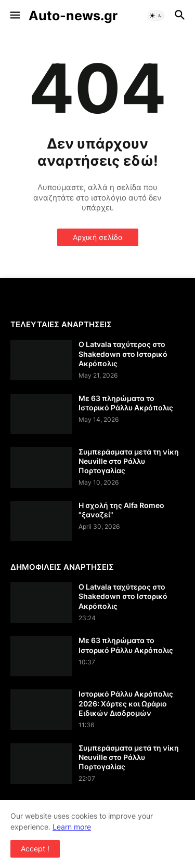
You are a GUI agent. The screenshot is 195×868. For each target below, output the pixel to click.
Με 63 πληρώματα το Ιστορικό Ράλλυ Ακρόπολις (126, 403)
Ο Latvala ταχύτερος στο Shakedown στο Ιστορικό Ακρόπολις (123, 353)
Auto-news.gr (73, 16)
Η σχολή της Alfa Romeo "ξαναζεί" (121, 510)
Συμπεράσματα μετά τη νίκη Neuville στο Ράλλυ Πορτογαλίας (129, 461)
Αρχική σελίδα (98, 237)
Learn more (72, 827)
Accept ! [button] (35, 849)
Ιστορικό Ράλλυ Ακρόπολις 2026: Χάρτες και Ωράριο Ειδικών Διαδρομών (126, 703)
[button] (14, 16)
